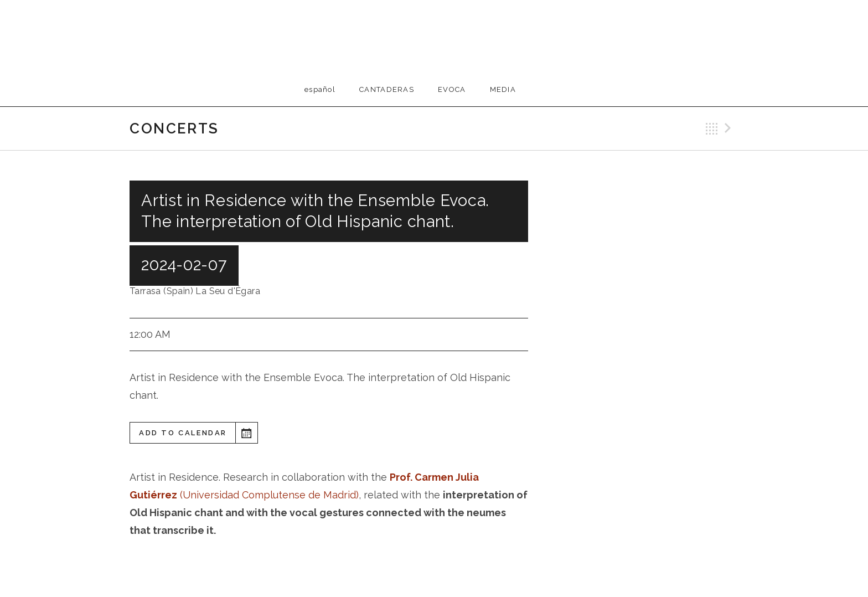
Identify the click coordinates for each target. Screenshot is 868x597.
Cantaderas (387, 89)
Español (320, 89)
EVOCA (452, 89)
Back (712, 128)
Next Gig (730, 128)
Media (503, 89)
